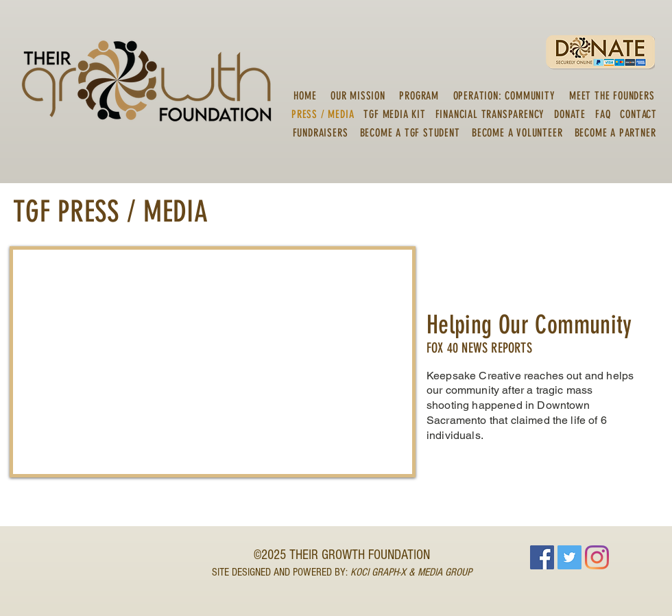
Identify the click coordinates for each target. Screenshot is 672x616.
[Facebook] (542, 557)
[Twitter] (569, 557)
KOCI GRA (369, 572)
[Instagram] (597, 557)
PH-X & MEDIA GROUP (430, 572)
